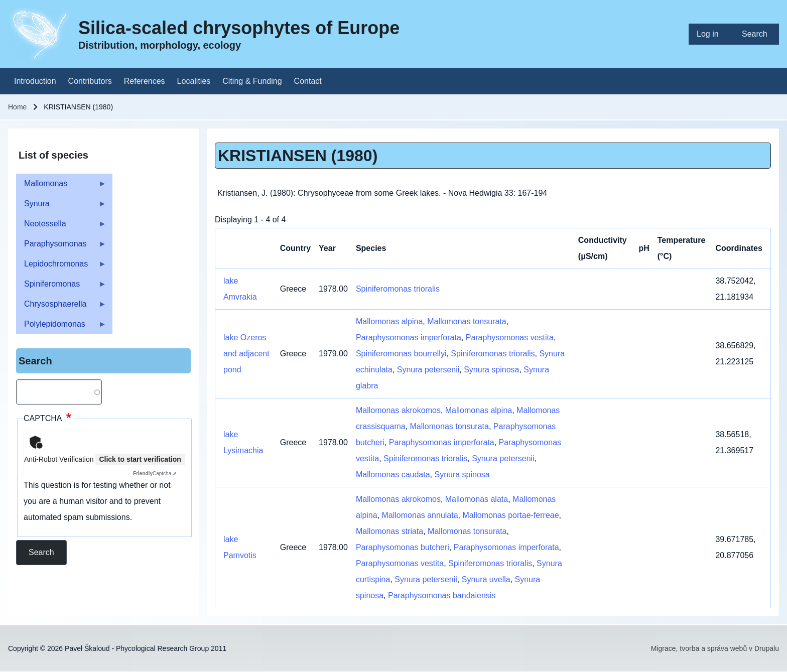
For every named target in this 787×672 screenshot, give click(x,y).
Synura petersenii (428, 370)
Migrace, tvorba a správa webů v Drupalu (715, 648)
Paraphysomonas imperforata (409, 338)
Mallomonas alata (477, 499)
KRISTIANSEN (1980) (298, 156)
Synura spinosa (491, 370)
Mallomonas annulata (420, 515)
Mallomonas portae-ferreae (511, 515)
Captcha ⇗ (155, 474)
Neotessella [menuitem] (61, 227)
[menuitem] (711, 34)
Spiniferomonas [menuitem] (61, 287)
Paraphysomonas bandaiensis (442, 595)
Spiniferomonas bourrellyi (401, 354)
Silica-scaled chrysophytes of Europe (239, 28)
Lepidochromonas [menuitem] (61, 267)
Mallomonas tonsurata (467, 321)
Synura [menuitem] (61, 207)
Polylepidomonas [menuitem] (61, 327)
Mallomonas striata (389, 531)
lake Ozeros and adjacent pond (246, 354)
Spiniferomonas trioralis (398, 289)
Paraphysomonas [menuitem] (61, 247)
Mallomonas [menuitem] (61, 186)
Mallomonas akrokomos (398, 410)
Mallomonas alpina (389, 321)
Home (17, 107)
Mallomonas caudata (393, 475)
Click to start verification (140, 459)
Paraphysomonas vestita (510, 338)
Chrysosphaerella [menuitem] (61, 307)
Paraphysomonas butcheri (403, 547)
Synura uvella (486, 579)
